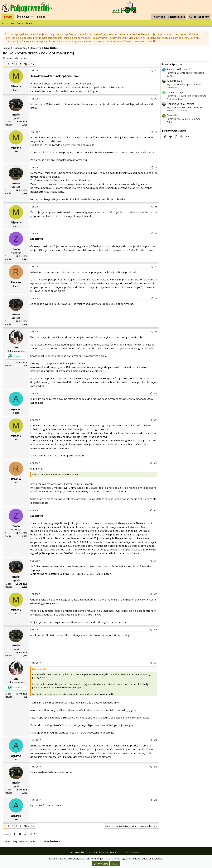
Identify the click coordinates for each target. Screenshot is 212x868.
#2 (156, 99)
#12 (156, 463)
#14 (156, 561)
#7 (156, 267)
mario (16, 114)
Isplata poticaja (175, 92)
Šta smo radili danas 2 (179, 69)
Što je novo (23, 17)
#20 (156, 800)
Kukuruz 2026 (174, 81)
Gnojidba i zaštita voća (178, 111)
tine (16, 347)
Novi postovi (8, 23)
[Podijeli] (152, 71)
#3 (156, 132)
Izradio (133, 852)
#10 (156, 393)
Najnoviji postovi (172, 64)
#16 (156, 630)
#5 (156, 207)
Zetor (169, 122)
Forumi (8, 17)
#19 (156, 767)
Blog (41, 17)
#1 (156, 71)
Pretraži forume (25, 23)
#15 (156, 594)
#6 (156, 233)
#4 (156, 167)
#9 (156, 332)
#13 (156, 510)
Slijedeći (28, 64)
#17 (156, 663)
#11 (156, 420)
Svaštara (171, 76)
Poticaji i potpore (175, 99)
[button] (32, 17)
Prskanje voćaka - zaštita (180, 104)
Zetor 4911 (173, 115)
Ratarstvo (172, 88)
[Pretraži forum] (199, 17)
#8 (156, 298)
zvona (16, 249)
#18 (156, 740)
